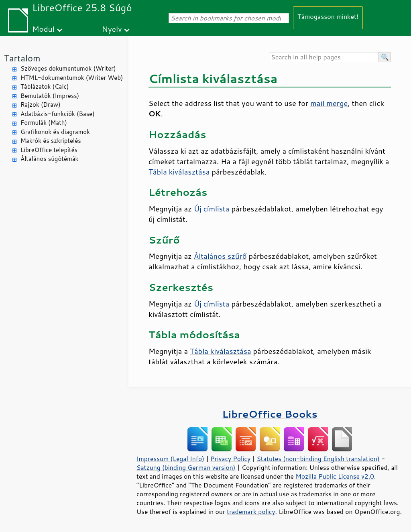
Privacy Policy (230, 459)
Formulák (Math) (44, 123)
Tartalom (22, 58)
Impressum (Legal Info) (170, 459)
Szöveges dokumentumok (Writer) (68, 68)
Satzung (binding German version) (186, 467)
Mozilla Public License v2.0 (335, 476)
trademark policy (251, 512)
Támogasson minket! (328, 16)
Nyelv (112, 29)
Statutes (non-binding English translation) (318, 459)
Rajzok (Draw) (41, 105)
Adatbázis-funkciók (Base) (58, 114)
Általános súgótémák (49, 159)
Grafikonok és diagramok (55, 132)
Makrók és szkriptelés (51, 141)
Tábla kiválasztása (179, 172)
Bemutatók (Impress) (50, 96)
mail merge (329, 103)
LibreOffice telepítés (49, 150)
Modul (43, 29)
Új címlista (212, 209)
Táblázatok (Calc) (45, 86)
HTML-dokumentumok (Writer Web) (72, 78)
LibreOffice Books (270, 414)
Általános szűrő (220, 256)
